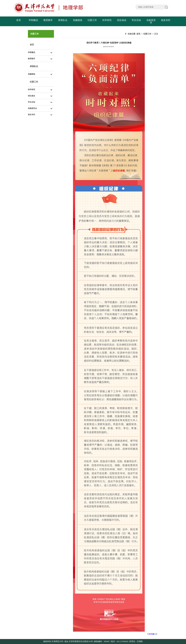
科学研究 (107, 20)
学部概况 (33, 20)
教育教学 (48, 20)
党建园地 (77, 20)
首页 (19, 20)
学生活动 (136, 20)
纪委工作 (92, 20)
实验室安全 (151, 21)
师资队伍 (63, 20)
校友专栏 (166, 20)
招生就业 (122, 20)
